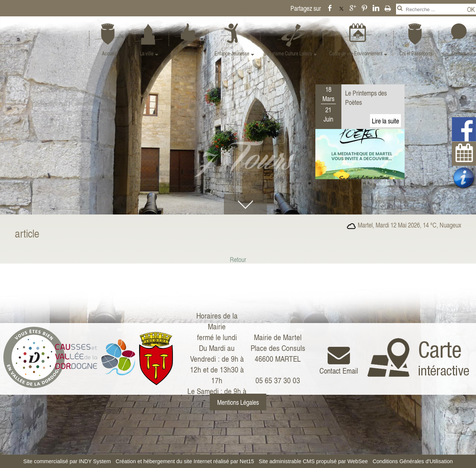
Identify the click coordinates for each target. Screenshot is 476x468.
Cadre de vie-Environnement (356, 53)
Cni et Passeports (416, 53)
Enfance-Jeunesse (232, 53)
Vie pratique (186, 53)
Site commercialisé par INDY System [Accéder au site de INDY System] (67, 461)
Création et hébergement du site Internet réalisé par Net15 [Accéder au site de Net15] (185, 461)
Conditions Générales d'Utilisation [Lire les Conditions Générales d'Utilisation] (413, 461)
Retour (238, 266)
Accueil (109, 53)
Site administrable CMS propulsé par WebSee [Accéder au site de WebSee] (313, 461)
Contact (459, 53)
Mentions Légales (238, 402)
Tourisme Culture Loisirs (289, 53)
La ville (147, 53)
